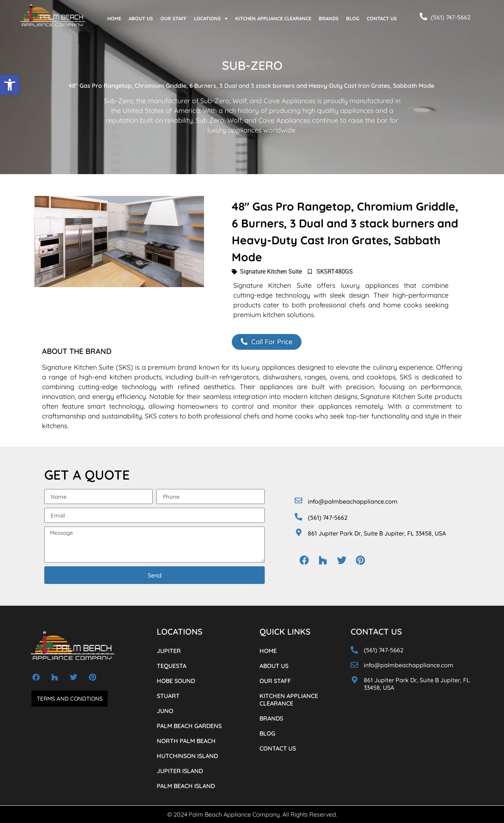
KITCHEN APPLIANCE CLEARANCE (273, 18)
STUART (168, 696)
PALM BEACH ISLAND (186, 786)
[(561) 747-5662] (423, 17)
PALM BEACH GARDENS (189, 726)
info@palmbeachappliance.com (353, 501)
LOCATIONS (211, 19)
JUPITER (169, 651)
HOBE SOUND (176, 681)
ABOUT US (141, 18)
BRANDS (329, 18)
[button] (10, 85)
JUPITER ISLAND (180, 771)
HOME (114, 18)
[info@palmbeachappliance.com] (298, 501)
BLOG (353, 18)
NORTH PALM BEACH (186, 741)
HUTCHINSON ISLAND (187, 756)
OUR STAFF (173, 18)
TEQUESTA (172, 666)
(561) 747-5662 (451, 17)
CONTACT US (382, 18)
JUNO (165, 711)
